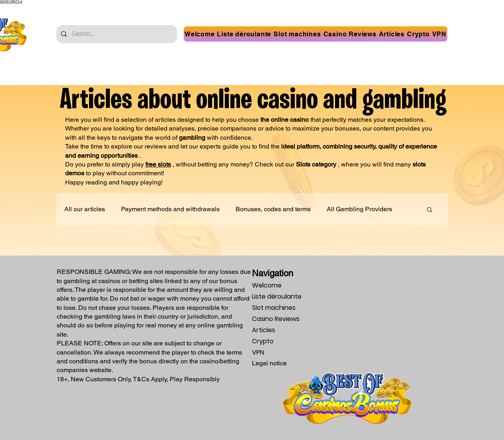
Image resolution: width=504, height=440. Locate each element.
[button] (244, 34)
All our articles (85, 209)
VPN (258, 352)
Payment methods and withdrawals (170, 209)
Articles (264, 330)
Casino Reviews (276, 319)
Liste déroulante (277, 296)
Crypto (263, 341)
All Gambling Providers (359, 209)
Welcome (267, 285)
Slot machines (274, 308)
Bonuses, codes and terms (273, 209)
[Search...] (116, 34)
